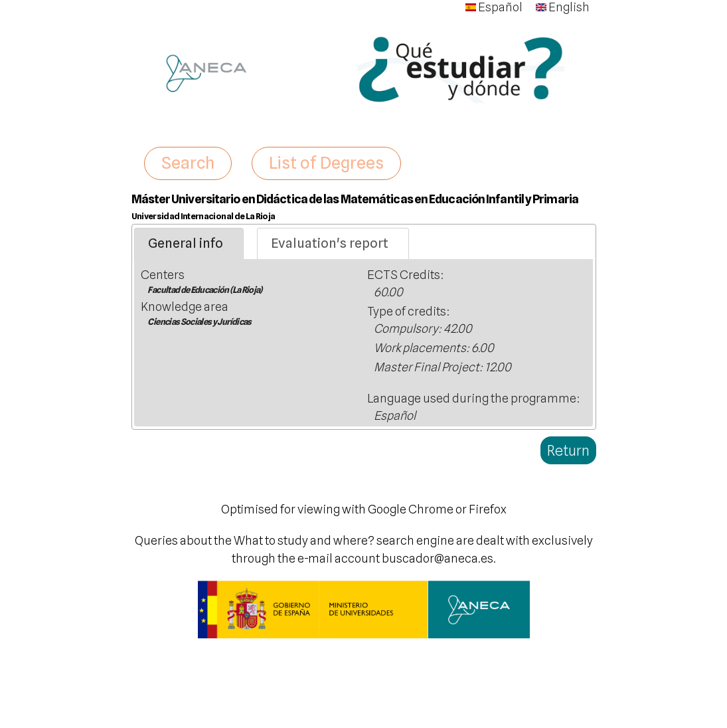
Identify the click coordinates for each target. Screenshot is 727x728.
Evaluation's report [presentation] (330, 243)
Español (494, 7)
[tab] (189, 244)
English (563, 7)
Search (188, 163)
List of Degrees (326, 163)
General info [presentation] (186, 243)
